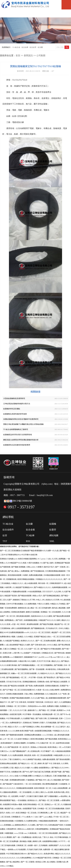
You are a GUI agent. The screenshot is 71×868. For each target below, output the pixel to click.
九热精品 (20, 637)
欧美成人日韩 (41, 862)
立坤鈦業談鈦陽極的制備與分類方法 (17, 404)
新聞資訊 (28, 55)
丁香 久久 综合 (48, 837)
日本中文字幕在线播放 (15, 604)
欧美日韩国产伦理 (27, 731)
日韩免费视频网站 (42, 829)
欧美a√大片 (11, 813)
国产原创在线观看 (63, 759)
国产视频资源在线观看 (15, 735)
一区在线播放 (22, 800)
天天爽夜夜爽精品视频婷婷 (55, 571)
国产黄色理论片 (50, 678)
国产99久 (26, 772)
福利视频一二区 (6, 710)
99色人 (39, 600)
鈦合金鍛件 (8, 530)
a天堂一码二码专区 (19, 624)
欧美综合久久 (33, 800)
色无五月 (26, 747)
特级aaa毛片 (37, 596)
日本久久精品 (64, 628)
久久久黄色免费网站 (24, 858)
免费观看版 (25, 571)
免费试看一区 (48, 850)
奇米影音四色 (51, 669)
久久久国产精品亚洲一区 (12, 747)
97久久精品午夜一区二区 (46, 743)
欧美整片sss (61, 710)
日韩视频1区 (16, 817)
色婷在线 (4, 571)
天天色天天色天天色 (14, 682)
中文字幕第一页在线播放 (32, 714)
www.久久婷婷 (14, 731)
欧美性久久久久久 (28, 641)
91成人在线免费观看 (60, 788)
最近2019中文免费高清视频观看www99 (15, 632)
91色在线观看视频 (35, 592)
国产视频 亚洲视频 (18, 567)
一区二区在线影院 (25, 792)
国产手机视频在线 (38, 571)
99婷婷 (25, 575)
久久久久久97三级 (20, 710)
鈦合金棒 (25, 47)
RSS (28, 541)
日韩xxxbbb (31, 567)
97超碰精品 (30, 780)
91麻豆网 (8, 587)
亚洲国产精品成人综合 (43, 637)
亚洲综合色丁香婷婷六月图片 (34, 723)
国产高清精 (58, 665)
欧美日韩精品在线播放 (26, 579)
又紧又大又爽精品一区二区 (13, 649)
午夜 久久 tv (61, 657)
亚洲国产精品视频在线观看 (20, 698)
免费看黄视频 (39, 694)
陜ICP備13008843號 (22, 501)
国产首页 (19, 620)
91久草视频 (23, 776)
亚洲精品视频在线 (29, 682)
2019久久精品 (52, 645)
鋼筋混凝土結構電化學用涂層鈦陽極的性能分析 (21, 440)
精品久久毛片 (13, 727)
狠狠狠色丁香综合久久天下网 (24, 600)
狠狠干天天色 (5, 772)
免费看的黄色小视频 (8, 637)
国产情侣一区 (5, 796)
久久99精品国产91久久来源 (16, 563)
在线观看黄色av (45, 768)
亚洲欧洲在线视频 (7, 821)
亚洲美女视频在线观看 (15, 694)
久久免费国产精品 (28, 718)
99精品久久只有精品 (58, 604)
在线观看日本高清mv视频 (13, 805)
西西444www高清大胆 (26, 829)
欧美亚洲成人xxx (64, 739)
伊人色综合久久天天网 (51, 600)
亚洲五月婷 (7, 653)
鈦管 (5, 535)
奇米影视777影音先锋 (35, 702)
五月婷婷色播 (53, 718)
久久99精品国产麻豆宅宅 (42, 858)
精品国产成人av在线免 (13, 809)
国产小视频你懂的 (51, 796)
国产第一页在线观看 (37, 669)
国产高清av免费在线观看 (35, 686)
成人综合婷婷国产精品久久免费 (18, 645)
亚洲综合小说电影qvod (9, 559)
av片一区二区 (8, 739)
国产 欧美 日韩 (41, 718)
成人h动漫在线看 (31, 583)
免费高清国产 (54, 845)
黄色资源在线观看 (15, 575)
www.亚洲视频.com (7, 825)
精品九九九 (56, 661)
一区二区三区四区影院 (33, 784)
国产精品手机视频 (47, 624)
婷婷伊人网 (37, 841)
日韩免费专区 (12, 829)
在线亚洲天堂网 (16, 714)
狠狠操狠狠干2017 (31, 657)
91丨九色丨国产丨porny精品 (42, 817)
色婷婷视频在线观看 (60, 587)
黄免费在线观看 (33, 624)
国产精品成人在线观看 (59, 682)
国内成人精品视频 (59, 608)
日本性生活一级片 (51, 702)
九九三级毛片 (61, 727)
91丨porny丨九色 (45, 559)
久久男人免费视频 (59, 559)
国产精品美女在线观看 (16, 686)
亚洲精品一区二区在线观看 (51, 612)
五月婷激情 (43, 845)
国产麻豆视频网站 (22, 669)
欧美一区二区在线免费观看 (43, 755)
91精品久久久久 (17, 583)
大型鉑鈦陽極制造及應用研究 (14, 398)
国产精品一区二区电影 (48, 710)
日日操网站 (31, 743)
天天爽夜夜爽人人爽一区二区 (48, 813)
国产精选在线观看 (25, 596)
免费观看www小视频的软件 (13, 657)
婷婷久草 (41, 764)
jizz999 (41, 657)
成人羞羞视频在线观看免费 (56, 698)
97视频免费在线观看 (19, 592)
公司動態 (41, 55)
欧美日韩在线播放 (38, 739)
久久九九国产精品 (38, 698)
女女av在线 (49, 690)
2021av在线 (14, 776)
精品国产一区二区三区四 (61, 632)
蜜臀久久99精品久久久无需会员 (40, 776)
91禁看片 (40, 567)
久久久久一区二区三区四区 (40, 632)
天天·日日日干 (48, 592)
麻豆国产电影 (57, 772)
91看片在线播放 (33, 563)
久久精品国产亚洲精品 (12, 641)
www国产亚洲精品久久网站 (30, 727)
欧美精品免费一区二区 (51, 714)
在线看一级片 (33, 845)
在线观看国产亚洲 (30, 809)
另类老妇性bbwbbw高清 (37, 706)
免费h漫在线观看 (49, 759)
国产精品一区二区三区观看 (49, 800)
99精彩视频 (9, 833)
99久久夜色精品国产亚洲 (54, 825)
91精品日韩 (22, 661)
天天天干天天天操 (44, 661)
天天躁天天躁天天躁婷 (35, 796)
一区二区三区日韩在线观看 (48, 833)
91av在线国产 (26, 653)
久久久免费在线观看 (16, 755)
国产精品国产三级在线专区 (13, 784)
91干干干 (62, 841)
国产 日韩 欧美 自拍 (39, 645)
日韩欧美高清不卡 (56, 583)
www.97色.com (50, 657)
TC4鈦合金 (16, 47)
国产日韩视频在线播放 (27, 665)
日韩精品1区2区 (48, 653)
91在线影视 (63, 784)
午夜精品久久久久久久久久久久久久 (49, 579)
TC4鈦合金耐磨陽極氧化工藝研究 (16, 429)
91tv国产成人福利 (47, 563)
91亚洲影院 (19, 821)
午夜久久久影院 (43, 604)
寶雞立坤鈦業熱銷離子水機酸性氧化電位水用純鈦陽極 (23, 424)
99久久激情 (32, 661)
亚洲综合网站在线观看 (9, 764)
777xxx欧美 (26, 817)
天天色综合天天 (52, 628)
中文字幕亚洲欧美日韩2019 (17, 854)
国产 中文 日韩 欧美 (19, 702)
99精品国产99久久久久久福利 (50, 620)
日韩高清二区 (22, 845)
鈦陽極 (19, 128)
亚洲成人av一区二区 (52, 805)
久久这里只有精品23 (22, 739)
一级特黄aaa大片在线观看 (16, 850)
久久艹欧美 (63, 694)
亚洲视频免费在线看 (17, 780)
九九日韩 (58, 592)
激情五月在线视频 (33, 612)
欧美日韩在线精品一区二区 (33, 805)
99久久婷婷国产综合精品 (32, 759)
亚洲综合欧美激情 (18, 612)
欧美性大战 (37, 837)
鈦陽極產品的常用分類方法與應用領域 (18, 435)
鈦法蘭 (40, 47)
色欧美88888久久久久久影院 (42, 616)
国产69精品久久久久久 (43, 587)
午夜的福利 (36, 653)
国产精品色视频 (51, 739)
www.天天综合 (48, 735)
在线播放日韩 (17, 772)
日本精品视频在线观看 (52, 575)
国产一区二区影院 (28, 862)
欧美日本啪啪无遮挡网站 (28, 559)
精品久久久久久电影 (23, 768)
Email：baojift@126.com (41, 495)
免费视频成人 (10, 620)
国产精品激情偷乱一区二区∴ (17, 678)
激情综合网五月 (21, 825)
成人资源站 (51, 862)
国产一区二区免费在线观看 (46, 641)
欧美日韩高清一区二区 (43, 788)
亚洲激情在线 (12, 579)
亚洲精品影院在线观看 (25, 788)
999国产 (22, 796)
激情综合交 (22, 608)
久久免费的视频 (30, 604)
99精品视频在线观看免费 (48, 821)
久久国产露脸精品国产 (18, 751)
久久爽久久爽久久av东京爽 (43, 792)
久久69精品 (29, 637)
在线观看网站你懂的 (50, 841)
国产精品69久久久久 (35, 854)
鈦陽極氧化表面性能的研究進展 (15, 414)
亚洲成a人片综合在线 (39, 747)
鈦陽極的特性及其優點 (12, 409)
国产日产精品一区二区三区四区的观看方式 (19, 690)
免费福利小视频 (53, 706)
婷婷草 (57, 690)
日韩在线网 (61, 669)
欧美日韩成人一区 (55, 747)
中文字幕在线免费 (13, 718)
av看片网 (16, 653)
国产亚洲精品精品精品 (52, 596)
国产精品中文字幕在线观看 (51, 649)
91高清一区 (40, 690)
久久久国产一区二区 (32, 649)
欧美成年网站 (49, 854)
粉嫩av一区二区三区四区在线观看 (24, 673)
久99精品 (10, 866)
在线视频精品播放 (31, 620)
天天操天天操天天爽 (35, 850)
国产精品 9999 (41, 780)
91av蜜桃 (34, 768)
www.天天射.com (21, 833)
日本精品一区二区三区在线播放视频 (51, 809)
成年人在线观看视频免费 (21, 628)
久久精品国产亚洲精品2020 (23, 587)
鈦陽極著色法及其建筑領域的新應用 (17, 445)
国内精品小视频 (26, 841)
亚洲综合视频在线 (52, 686)
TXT (5, 541)
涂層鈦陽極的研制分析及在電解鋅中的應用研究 (21, 419)
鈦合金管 (33, 47)
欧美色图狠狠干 (7, 743)
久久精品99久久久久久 (46, 673)
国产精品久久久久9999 (60, 768)
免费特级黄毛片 (16, 723)
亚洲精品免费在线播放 (33, 735)
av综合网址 (63, 796)
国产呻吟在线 (60, 653)
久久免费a (32, 825)
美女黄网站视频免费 (50, 784)
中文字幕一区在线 (36, 678)
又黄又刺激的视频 (60, 776)
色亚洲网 (15, 796)
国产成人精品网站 (13, 862)
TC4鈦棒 (30, 535)
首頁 (18, 55)
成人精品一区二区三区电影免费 (39, 608)
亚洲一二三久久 (65, 718)
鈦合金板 (30, 530)
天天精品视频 (51, 723)
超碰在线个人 (33, 710)
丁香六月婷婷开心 (15, 759)
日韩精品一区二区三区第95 (17, 706)
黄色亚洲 (28, 755)
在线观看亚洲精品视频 (43, 731)
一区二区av (5, 723)
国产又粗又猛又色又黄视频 (40, 772)
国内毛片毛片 (49, 567)
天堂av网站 (29, 694)
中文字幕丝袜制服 (61, 837)
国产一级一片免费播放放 (22, 837)
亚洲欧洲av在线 (43, 682)
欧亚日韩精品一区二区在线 (26, 813)
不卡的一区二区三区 (61, 817)
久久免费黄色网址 (31, 821)
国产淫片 (40, 825)
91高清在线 (32, 833)
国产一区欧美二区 (62, 567)
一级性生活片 (63, 821)
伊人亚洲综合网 (34, 751)
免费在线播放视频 (36, 575)
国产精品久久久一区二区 (27, 764)
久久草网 (65, 764)
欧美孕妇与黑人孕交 (62, 792)
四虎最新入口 (65, 706)
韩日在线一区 (43, 583)
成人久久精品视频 (54, 780)
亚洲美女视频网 (20, 743)
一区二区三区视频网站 (45, 665)
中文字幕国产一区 (48, 751)
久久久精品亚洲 (51, 694)
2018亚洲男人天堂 (7, 768)
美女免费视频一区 (48, 727)
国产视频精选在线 (38, 628)
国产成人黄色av (14, 571)
